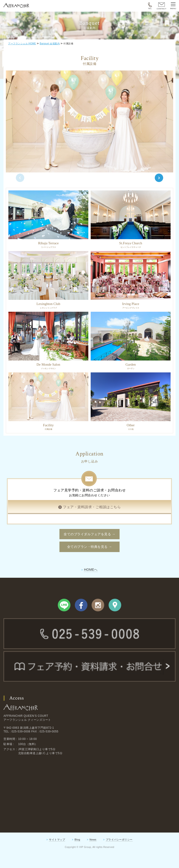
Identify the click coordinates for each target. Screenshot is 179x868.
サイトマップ (57, 855)
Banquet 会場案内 (50, 44)
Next (159, 185)
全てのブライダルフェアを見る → (89, 549)
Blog (77, 855)
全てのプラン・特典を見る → (90, 562)
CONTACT (162, 6)
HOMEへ (91, 585)
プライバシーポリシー (119, 855)
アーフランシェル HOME (22, 44)
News (93, 855)
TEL (150, 6)
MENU (173, 6)
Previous (20, 185)
